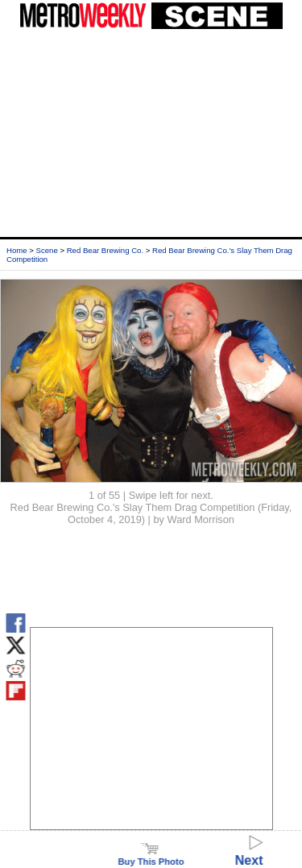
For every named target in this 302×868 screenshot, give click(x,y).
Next (249, 853)
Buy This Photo (151, 857)
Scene (47, 250)
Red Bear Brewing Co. (105, 250)
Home (17, 250)
